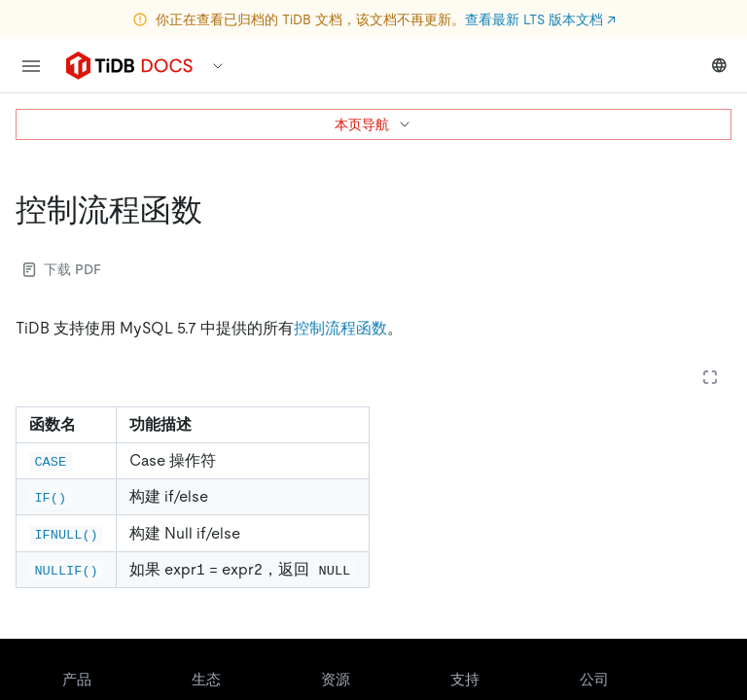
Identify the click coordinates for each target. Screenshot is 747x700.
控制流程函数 (340, 328)
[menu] (31, 66)
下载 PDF (62, 269)
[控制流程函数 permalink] (218, 210)
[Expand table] (710, 377)
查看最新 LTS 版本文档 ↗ (540, 19)
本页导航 (373, 124)
